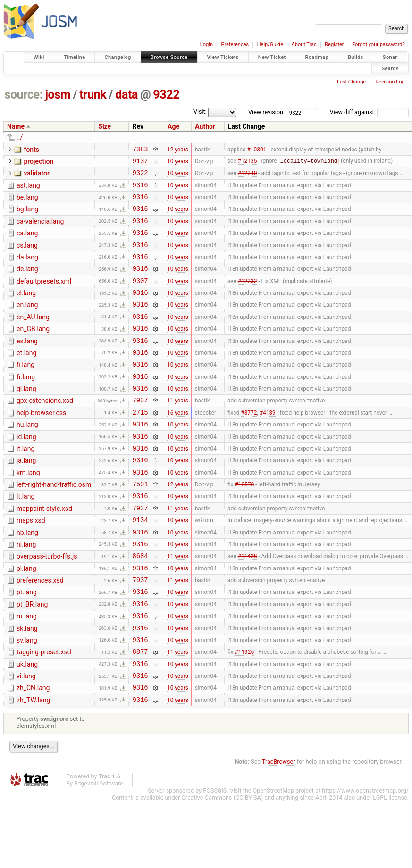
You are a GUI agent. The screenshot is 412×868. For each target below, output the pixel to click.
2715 (140, 445)
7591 (140, 525)
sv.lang (27, 698)
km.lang (28, 511)
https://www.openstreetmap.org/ (365, 857)
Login (206, 45)
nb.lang (27, 578)
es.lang (27, 364)
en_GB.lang (33, 350)
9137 (140, 163)
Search (390, 68)
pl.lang (26, 618)
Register (334, 45)
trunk (93, 95)
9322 (166, 95)
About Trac (304, 45)
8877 (140, 712)
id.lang (26, 471)
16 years (178, 444)
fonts (31, 150)
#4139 (268, 444)
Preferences (235, 45)
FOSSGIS (215, 857)
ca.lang (27, 243)
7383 (140, 150)
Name (16, 126)
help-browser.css (41, 444)
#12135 (248, 164)
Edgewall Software (99, 850)
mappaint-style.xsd (44, 551)
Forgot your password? (378, 45)
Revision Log (390, 82)
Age (173, 126)
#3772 (249, 444)
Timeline (75, 57)
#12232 (248, 297)
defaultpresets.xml (44, 297)
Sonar (390, 57)
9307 (140, 297)
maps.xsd (31, 564)
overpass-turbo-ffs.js (47, 604)
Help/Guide (270, 45)
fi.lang (25, 390)
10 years (178, 163)
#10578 (244, 525)
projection (38, 163)
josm (58, 95)
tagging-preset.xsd (44, 711)
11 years (178, 431)
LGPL (380, 864)
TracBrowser (279, 828)
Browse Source (169, 57)
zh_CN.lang (33, 751)
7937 (140, 431)
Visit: (200, 112)
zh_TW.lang (33, 765)
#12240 (248, 177)
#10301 (257, 150)
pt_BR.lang (32, 658)
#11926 (244, 712)
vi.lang (26, 738)
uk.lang (27, 725)
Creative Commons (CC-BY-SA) (223, 864)
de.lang (27, 283)
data (126, 95)
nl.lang (26, 591)
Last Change (351, 82)
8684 (140, 605)
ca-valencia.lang (40, 230)
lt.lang (25, 537)
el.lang (26, 310)
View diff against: (369, 112)
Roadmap (317, 57)
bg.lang (27, 216)
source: (24, 95)
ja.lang (26, 497)
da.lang (27, 270)
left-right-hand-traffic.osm (54, 524)
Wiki (39, 57)
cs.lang (27, 257)
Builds (356, 57)
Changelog (118, 57)
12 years (178, 150)
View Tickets (223, 57)
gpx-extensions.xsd (45, 430)
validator (36, 176)
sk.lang (27, 685)
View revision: (266, 112)
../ (20, 137)
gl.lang (26, 417)
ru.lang (27, 671)
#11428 (248, 605)
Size (105, 126)
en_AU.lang (33, 337)
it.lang (25, 484)
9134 (140, 565)
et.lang (26, 377)
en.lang (27, 323)
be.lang (27, 203)
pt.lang (27, 644)
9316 (140, 190)
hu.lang (27, 457)
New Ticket (272, 57)
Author (205, 126)
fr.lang (26, 404)
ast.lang (28, 190)
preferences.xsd (40, 631)
